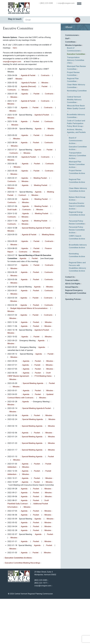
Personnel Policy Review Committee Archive (77, 254)
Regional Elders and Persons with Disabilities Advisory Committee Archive (77, 291)
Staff (67, 63)
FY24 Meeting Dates (43, 400)
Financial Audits (72, 304)
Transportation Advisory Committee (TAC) (76, 84)
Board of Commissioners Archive (76, 165)
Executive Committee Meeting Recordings (23, 587)
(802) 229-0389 (47, 3)
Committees (70, 66)
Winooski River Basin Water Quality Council (76, 131)
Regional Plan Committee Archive (77, 205)
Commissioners (72, 59)
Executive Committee (76, 78)
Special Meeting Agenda (33, 407)
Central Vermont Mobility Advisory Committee (74, 124)
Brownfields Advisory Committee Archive (78, 270)
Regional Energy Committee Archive (77, 238)
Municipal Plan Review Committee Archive (77, 189)
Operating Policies (73, 323)
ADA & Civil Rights (73, 308)
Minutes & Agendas (73, 69)
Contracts (45, 99)
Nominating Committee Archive (77, 279)
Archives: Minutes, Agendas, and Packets (76, 155)
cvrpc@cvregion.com (66, 3)
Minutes (19, 103)
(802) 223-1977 (41, 607)
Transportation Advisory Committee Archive (77, 180)
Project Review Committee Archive (77, 196)
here (15, 72)
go (78, 20)
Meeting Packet (40, 202)
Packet (44, 111)
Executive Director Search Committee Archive (77, 230)
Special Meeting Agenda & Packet (36, 252)
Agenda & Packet (28, 99)
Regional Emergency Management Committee (76, 316)
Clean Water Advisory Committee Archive (78, 214)
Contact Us (70, 301)
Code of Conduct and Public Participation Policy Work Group (76, 147)
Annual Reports (72, 311)
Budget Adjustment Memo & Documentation (29, 332)
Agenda (25, 118)
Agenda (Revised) (28, 111)
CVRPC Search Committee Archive (77, 261)
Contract (22, 219)
